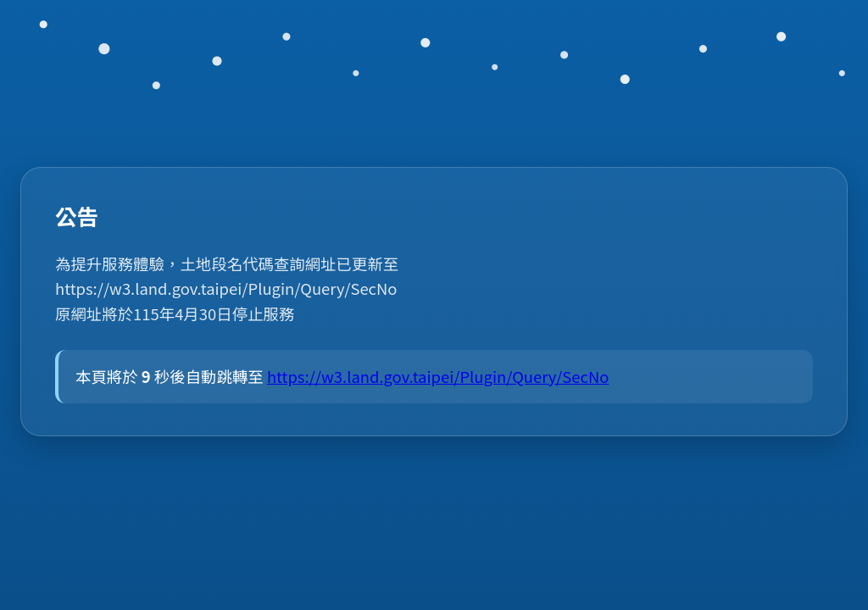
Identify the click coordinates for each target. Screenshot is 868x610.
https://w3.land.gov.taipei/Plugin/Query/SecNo (447, 376)
